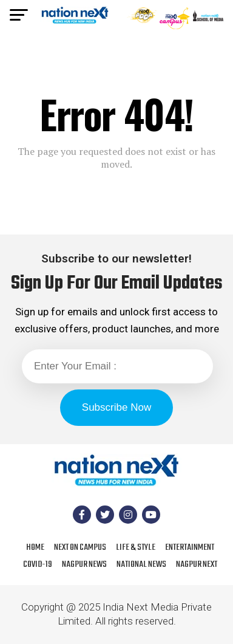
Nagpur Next (197, 564)
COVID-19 (38, 564)
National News (141, 564)
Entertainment (190, 547)
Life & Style (136, 547)
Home (35, 547)
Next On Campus (80, 547)
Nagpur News (84, 564)
